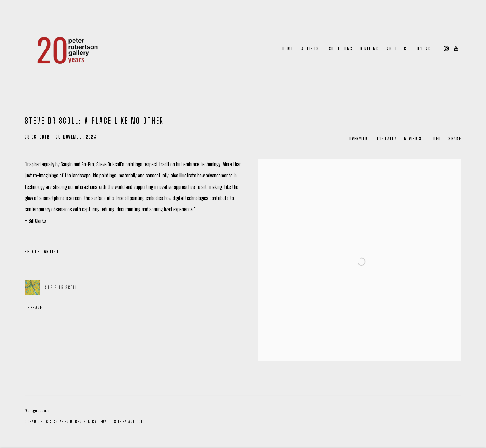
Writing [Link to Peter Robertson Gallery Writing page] (370, 49)
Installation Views (399, 139)
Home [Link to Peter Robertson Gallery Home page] (288, 49)
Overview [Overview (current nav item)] (359, 139)
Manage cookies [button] (37, 411)
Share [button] (455, 139)
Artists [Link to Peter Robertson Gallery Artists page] (310, 49)
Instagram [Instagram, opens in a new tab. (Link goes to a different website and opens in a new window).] (446, 49)
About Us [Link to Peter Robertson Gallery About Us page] (397, 49)
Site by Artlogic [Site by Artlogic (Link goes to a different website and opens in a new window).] (130, 422)
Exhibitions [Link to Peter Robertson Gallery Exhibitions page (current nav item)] (340, 49)
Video (435, 139)
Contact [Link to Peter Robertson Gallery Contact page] (424, 49)
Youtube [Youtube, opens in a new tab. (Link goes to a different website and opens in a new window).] (456, 49)
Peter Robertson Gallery (65, 49)
